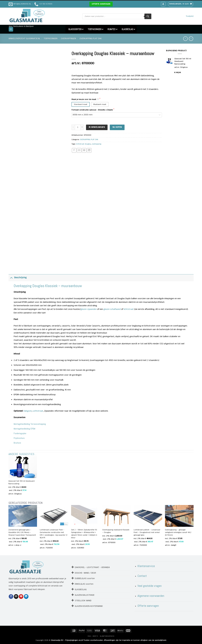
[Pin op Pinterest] (84, 150)
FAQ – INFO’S (93, 636)
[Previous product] (191, 39)
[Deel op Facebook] (74, 150)
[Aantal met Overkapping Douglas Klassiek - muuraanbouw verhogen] (82, 127)
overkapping (97, 144)
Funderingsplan (20, 433)
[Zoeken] (148, 16)
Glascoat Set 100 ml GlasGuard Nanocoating (21, 482)
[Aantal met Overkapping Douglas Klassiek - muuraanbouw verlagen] (73, 127)
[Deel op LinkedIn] (89, 150)
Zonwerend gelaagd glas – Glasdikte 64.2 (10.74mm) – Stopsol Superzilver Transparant (22, 532)
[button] (163, 4)
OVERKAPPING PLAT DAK (91, 39)
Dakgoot (28, 411)
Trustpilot (190, 16)
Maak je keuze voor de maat (85, 99)
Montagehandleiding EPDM (24, 429)
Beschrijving (18, 278)
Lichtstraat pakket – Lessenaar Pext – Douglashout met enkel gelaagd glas (147, 532)
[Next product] (185, 39)
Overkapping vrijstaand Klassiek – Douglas (116, 531)
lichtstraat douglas (83, 144)
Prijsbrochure (19, 438)
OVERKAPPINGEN (68, 39)
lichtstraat (129, 309)
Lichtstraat (38, 411)
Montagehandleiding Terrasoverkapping (30, 424)
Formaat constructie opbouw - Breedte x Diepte (92, 110)
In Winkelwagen (97, 127)
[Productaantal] (78, 127)
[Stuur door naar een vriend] (79, 150)
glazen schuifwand (112, 309)
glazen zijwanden (89, 309)
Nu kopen (117, 127)
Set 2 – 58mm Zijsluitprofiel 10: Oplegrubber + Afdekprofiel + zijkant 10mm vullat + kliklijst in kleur (84, 534)
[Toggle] (11, 278)
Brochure (17, 443)
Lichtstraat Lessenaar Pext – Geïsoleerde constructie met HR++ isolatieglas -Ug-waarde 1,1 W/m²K (54, 534)
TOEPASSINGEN (51, 39)
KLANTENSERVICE (107, 636)
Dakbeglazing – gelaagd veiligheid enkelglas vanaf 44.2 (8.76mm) (178, 532)
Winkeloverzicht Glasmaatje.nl (24, 39)
